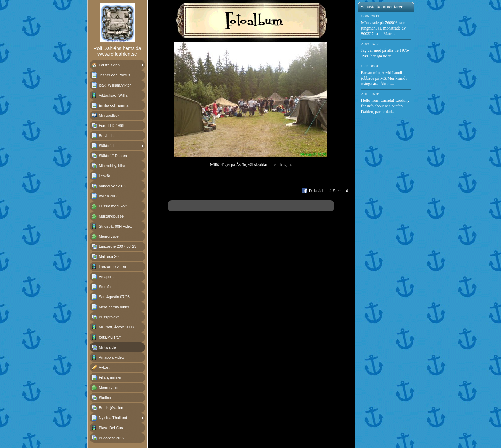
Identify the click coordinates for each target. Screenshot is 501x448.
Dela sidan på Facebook (329, 191)
